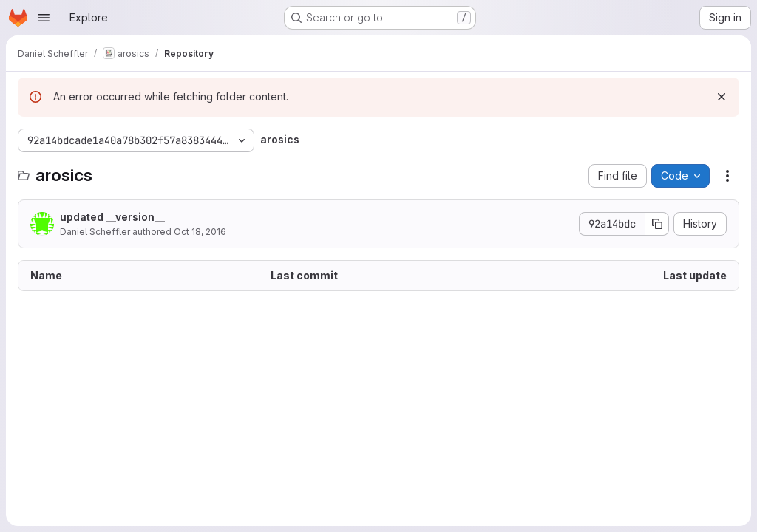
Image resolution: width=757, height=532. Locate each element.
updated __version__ (112, 217)
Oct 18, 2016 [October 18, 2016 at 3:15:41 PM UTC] (200, 232)
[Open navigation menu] (44, 18)
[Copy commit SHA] (657, 224)
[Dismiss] (722, 97)
